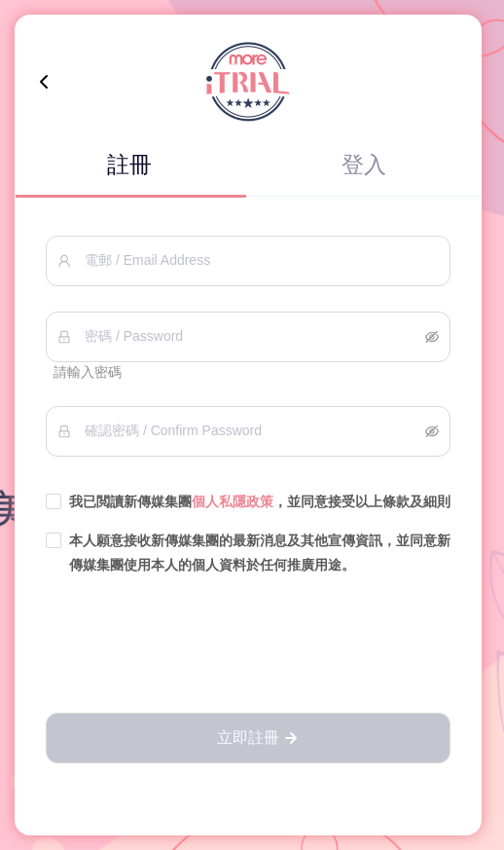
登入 (364, 165)
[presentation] (248, 646)
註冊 (129, 165)
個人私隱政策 (233, 501)
